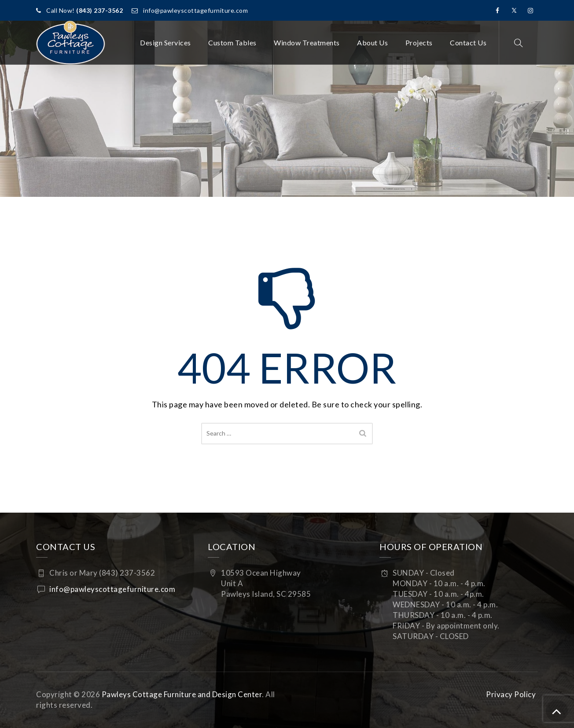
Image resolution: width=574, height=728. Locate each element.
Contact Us (468, 42)
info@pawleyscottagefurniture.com (195, 10)
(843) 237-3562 (99, 10)
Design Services (166, 42)
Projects (419, 42)
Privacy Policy (511, 694)
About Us (372, 42)
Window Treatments (307, 42)
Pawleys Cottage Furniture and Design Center (182, 694)
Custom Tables (232, 42)
